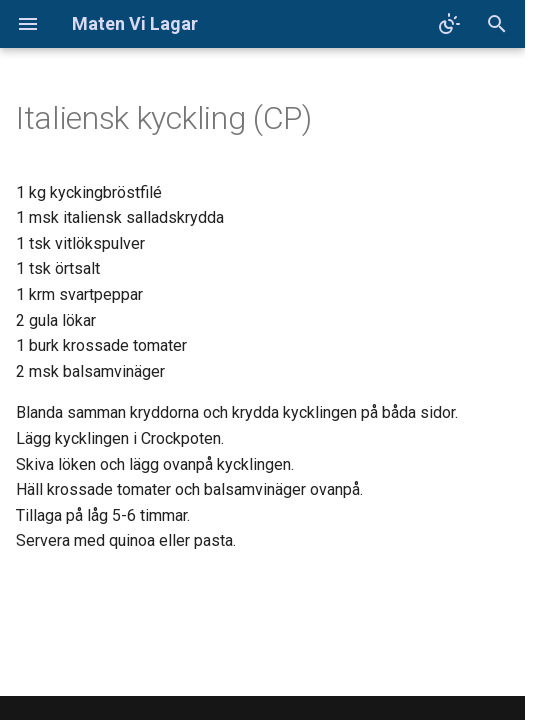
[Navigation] (28, 24)
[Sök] (497, 24)
